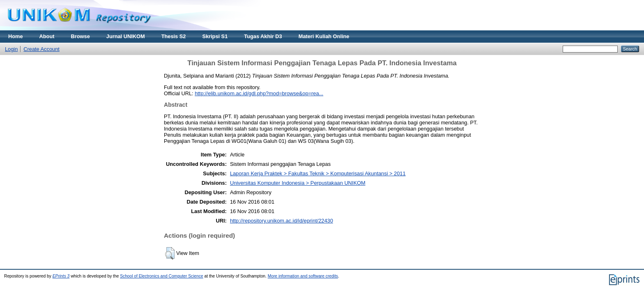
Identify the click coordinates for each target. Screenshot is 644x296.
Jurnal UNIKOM (126, 36)
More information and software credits (303, 276)
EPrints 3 (61, 276)
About (47, 36)
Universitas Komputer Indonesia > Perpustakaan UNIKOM (298, 183)
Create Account (41, 49)
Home (16, 36)
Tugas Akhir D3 (263, 36)
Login (11, 49)
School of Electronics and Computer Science (162, 276)
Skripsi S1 (215, 36)
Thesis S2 (174, 36)
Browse (80, 36)
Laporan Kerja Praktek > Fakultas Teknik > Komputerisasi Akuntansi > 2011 (318, 173)
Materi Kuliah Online (324, 36)
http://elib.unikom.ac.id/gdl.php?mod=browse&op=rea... (259, 93)
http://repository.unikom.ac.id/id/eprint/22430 (282, 221)
